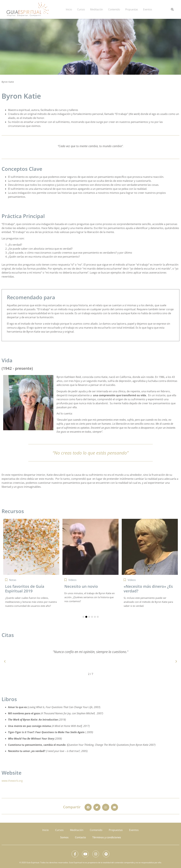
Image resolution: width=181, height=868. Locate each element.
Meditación (96, 9)
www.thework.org (12, 781)
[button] (172, 9)
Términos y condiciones (107, 836)
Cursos (81, 9)
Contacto (80, 836)
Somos (64, 836)
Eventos (148, 9)
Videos (72, 580)
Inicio (69, 9)
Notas (13, 580)
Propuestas (132, 9)
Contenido (114, 9)
